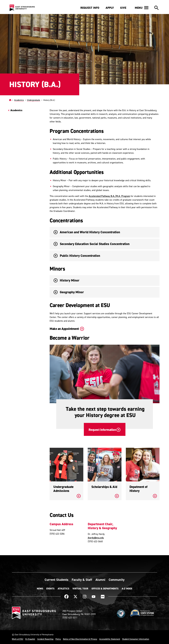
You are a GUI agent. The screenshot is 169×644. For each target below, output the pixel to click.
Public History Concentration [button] (77, 256)
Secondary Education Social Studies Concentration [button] (92, 244)
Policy (58, 639)
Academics (19, 100)
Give (123, 8)
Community (117, 580)
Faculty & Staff (82, 580)
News (40, 589)
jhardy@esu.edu (96, 538)
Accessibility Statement (110, 639)
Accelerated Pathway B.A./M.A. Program (109, 196)
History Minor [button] (66, 280)
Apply (110, 8)
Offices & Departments (105, 589)
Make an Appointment (67, 329)
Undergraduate (34, 100)
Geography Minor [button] (69, 292)
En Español (30, 639)
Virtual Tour (80, 589)
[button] (142, 8)
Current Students (57, 580)
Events (50, 589)
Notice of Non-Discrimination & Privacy (80, 639)
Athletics (63, 589)
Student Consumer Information (136, 639)
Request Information (104, 430)
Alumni (100, 580)
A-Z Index (127, 589)
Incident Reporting (45, 639)
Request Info (90, 8)
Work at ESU (18, 639)
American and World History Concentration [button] (87, 232)
